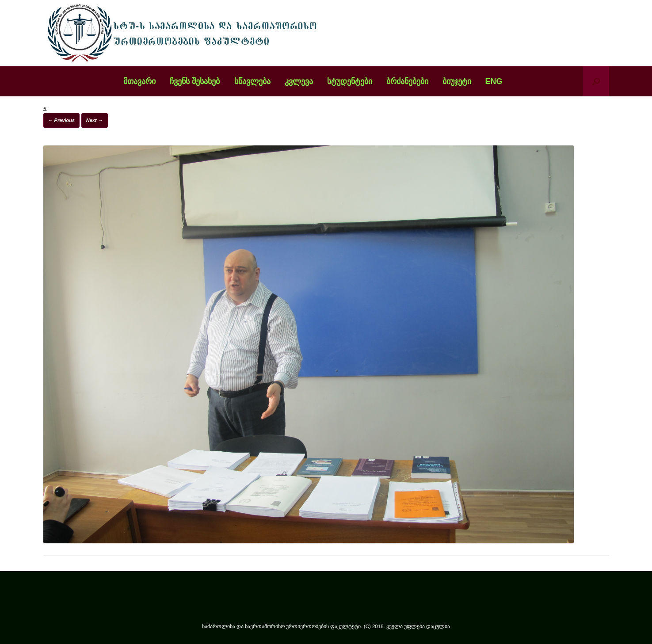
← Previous (62, 120)
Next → (95, 120)
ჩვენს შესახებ (195, 81)
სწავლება (252, 81)
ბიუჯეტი (457, 81)
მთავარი (139, 81)
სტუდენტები (350, 81)
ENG (494, 81)
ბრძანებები (407, 81)
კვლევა (299, 81)
